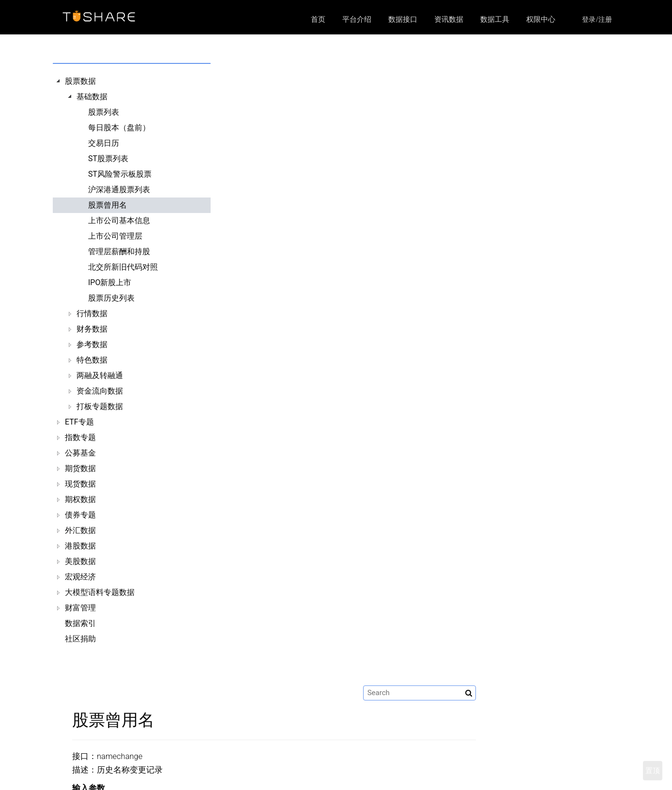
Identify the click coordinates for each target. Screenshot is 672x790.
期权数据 (80, 499)
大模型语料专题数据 (100, 592)
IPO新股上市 (110, 282)
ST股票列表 (108, 159)
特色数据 (92, 360)
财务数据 (92, 329)
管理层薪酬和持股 (119, 251)
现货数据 (80, 484)
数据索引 (80, 623)
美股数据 (80, 561)
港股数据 (80, 546)
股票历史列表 (111, 298)
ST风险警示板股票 (120, 174)
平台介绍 (357, 19)
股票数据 (80, 81)
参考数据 (92, 344)
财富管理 (80, 608)
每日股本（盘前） (119, 128)
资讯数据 (449, 19)
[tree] (124, 360)
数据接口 (403, 19)
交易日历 (104, 143)
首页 (318, 19)
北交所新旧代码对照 (123, 267)
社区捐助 (80, 639)
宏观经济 (80, 577)
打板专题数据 (100, 406)
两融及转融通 (100, 375)
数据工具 (495, 19)
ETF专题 (79, 422)
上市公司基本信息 (119, 220)
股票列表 (104, 112)
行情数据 (92, 313)
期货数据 (80, 468)
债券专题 (80, 515)
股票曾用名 (107, 205)
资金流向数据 (100, 391)
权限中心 (541, 19)
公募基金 (80, 453)
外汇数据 (80, 530)
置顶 (653, 771)
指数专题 (80, 437)
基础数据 (92, 97)
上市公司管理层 (115, 236)
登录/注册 (597, 19)
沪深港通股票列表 (119, 190)
